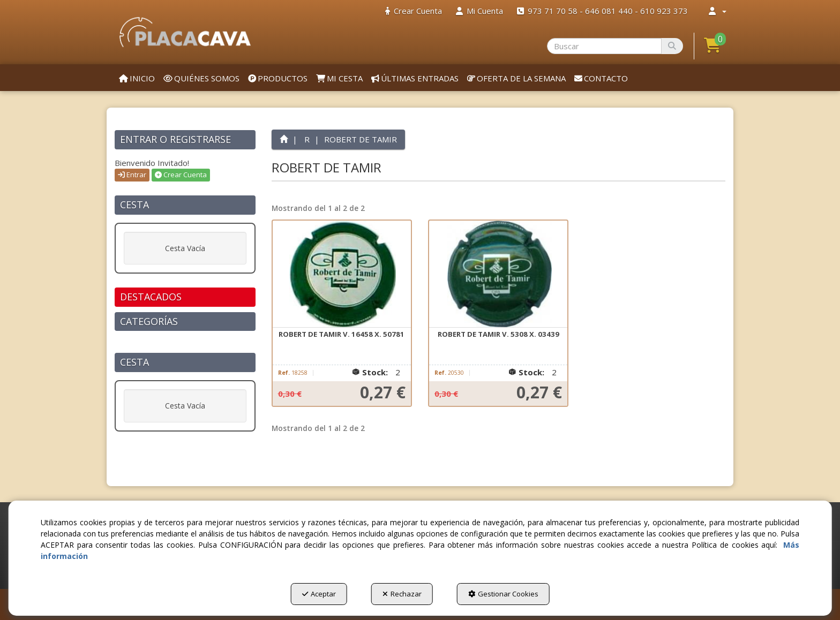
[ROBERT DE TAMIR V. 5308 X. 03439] (498, 274)
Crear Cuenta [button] (181, 175)
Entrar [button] (132, 175)
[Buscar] (672, 46)
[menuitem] (414, 11)
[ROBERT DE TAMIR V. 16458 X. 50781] (342, 274)
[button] (185, 32)
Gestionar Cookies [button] (503, 594)
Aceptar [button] (319, 594)
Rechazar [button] (402, 594)
